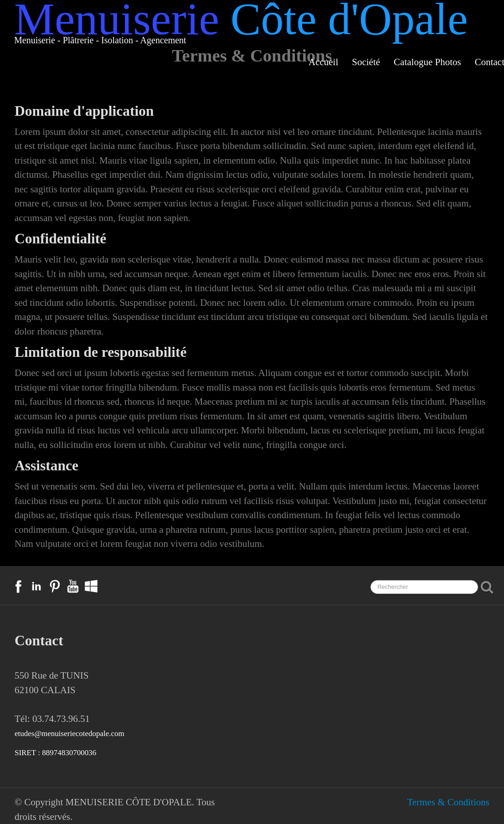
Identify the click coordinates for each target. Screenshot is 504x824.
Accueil (323, 62)
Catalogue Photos (427, 62)
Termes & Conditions (448, 802)
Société (366, 62)
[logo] (241, 28)
